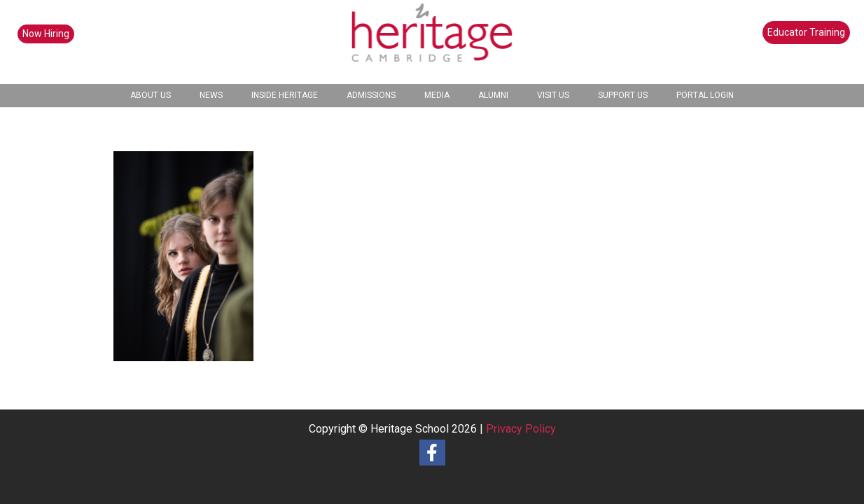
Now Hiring (46, 34)
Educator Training (806, 32)
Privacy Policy (521, 429)
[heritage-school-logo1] (432, 42)
